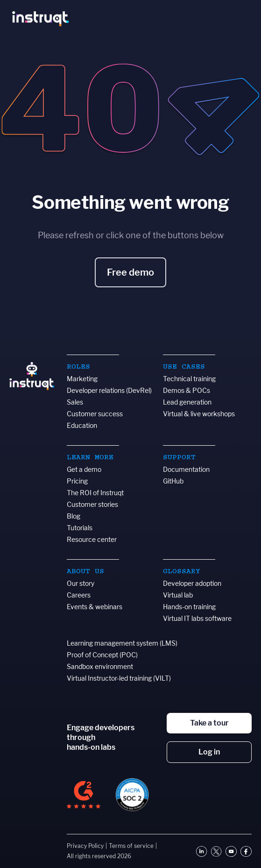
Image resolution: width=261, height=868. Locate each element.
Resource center (92, 539)
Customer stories (92, 504)
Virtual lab (178, 595)
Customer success (95, 414)
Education (82, 425)
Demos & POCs (187, 390)
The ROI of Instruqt (95, 493)
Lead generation (187, 402)
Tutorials (80, 528)
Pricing (77, 481)
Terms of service (131, 846)
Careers (79, 595)
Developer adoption (192, 583)
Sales (75, 402)
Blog (74, 516)
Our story (81, 583)
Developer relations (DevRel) (109, 390)
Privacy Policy (85, 846)
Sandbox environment (100, 666)
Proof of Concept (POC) (102, 655)
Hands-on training (189, 607)
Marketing (82, 379)
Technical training (189, 379)
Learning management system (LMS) (122, 643)
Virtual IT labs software (197, 618)
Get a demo (84, 469)
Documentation (186, 469)
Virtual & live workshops (199, 414)
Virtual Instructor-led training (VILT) (119, 678)
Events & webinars (95, 607)
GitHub (173, 481)
